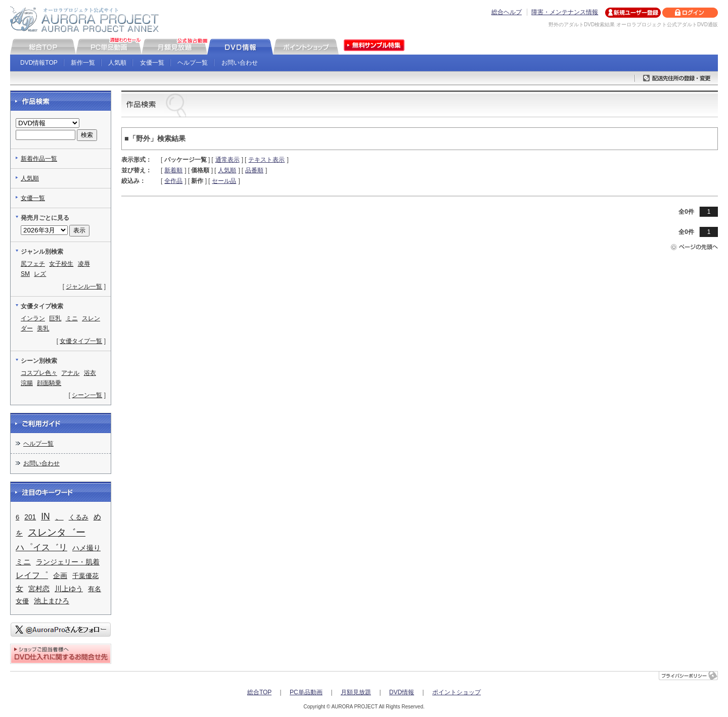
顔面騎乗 (49, 383)
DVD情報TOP (39, 63)
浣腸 (27, 383)
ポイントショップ (457, 692)
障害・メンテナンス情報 (565, 12)
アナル (70, 373)
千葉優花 (85, 576)
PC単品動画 (306, 692)
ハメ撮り (86, 548)
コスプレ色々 (39, 373)
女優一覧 (152, 63)
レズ (40, 274)
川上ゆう (69, 589)
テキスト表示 (266, 160)
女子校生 (61, 264)
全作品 (173, 181)
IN (45, 516)
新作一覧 (83, 63)
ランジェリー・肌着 (68, 562)
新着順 (173, 170)
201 (30, 517)
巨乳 (55, 318)
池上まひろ (52, 601)
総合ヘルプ (507, 12)
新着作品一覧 (39, 159)
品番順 (254, 170)
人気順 (117, 63)
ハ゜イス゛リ (41, 547)
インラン (33, 318)
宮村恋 (39, 589)
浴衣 (90, 373)
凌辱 (84, 264)
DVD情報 (402, 692)
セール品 (224, 181)
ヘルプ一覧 (193, 63)
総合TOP (259, 692)
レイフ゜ (32, 575)
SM (25, 274)
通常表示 (227, 160)
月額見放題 (356, 692)
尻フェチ (33, 264)
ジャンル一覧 (84, 286)
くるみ (79, 517)
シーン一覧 (87, 395)
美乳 (43, 328)
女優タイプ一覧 (81, 341)
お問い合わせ (240, 63)
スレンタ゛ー (57, 532)
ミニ (72, 318)
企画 (60, 576)
